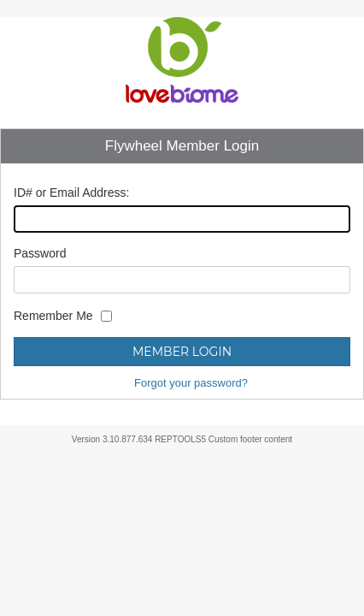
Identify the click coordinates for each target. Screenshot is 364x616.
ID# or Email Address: (71, 192)
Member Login (182, 352)
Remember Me (53, 316)
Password (40, 253)
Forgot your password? (191, 383)
